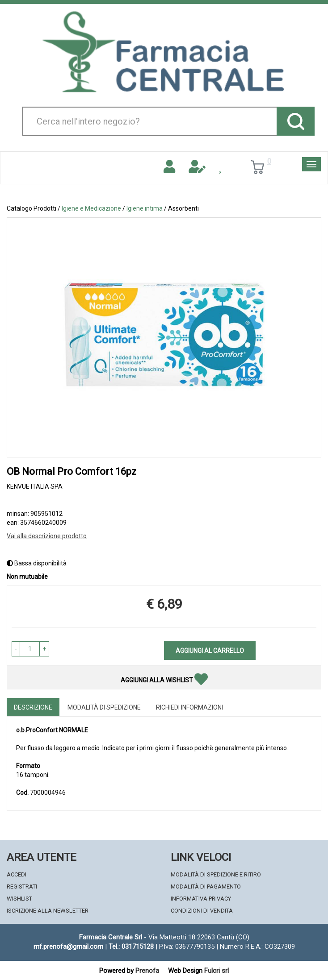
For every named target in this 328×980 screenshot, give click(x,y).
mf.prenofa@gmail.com (68, 947)
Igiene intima (145, 208)
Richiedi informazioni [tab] (189, 707)
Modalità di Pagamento (206, 887)
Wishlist (19, 899)
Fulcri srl (217, 971)
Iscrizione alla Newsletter (48, 911)
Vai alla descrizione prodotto (47, 536)
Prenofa (147, 971)
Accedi (17, 874)
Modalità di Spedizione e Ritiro (216, 874)
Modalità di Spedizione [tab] (104, 707)
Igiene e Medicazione (91, 208)
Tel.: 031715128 (131, 947)
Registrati (22, 887)
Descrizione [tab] (33, 707)
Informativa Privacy (201, 899)
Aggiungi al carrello (210, 651)
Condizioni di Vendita (202, 911)
